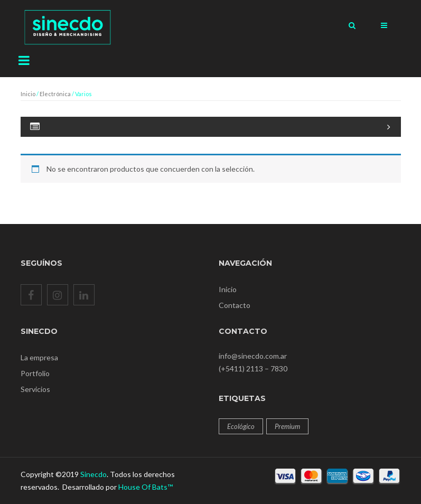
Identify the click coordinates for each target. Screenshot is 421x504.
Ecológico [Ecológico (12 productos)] (241, 426)
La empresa (39, 357)
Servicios (35, 389)
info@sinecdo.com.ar (253, 356)
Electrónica (55, 94)
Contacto (235, 305)
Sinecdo (93, 474)
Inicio (28, 94)
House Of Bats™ (146, 487)
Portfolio (35, 373)
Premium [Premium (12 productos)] (287, 426)
